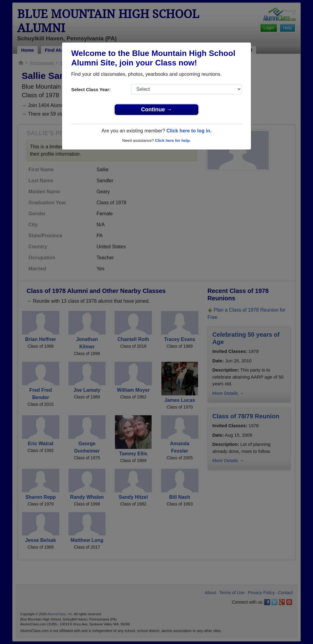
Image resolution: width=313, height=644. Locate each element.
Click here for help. (173, 141)
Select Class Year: (91, 89)
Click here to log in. (189, 131)
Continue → (157, 109)
